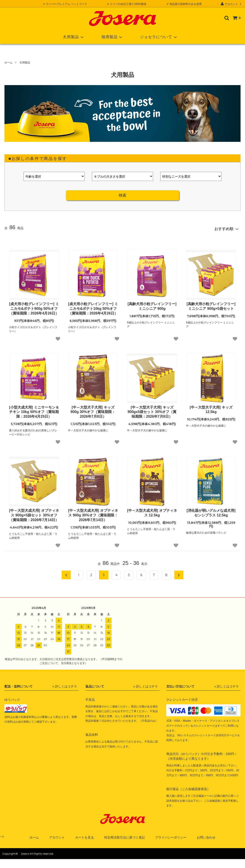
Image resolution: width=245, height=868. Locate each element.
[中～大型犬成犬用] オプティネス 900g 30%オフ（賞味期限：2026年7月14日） (93, 513)
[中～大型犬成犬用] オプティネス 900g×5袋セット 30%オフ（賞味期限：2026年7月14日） (34, 513)
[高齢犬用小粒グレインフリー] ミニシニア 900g (152, 304)
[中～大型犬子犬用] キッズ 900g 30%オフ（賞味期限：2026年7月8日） (93, 410)
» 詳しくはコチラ (65, 684)
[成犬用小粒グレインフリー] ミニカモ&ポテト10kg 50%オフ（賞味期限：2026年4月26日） (93, 307)
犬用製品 (74, 37)
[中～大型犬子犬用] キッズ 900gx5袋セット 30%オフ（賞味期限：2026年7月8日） (152, 410)
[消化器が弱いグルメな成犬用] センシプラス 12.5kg (211, 511)
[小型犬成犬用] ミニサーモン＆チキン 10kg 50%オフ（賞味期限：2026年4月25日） (34, 410)
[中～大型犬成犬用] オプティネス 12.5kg (152, 511)
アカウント (231, 4)
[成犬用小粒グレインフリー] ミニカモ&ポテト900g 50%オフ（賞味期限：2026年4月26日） (34, 307)
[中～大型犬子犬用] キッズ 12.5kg (211, 408)
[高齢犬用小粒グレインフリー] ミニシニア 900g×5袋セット (211, 304)
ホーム (8, 63)
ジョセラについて (159, 37)
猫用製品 (113, 37)
